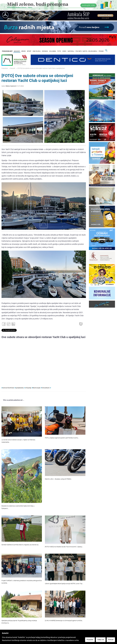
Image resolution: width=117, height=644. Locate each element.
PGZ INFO (79, 51)
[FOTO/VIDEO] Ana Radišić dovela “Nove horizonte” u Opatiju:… (64, 547)
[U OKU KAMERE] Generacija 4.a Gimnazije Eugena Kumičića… (64, 621)
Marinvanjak (36, 388)
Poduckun (5, 68)
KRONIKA (45, 51)
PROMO (101, 51)
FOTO (59, 51)
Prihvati (111, 640)
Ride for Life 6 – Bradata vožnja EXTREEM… (58, 479)
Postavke (90, 640)
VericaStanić (46, 388)
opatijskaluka (20, 388)
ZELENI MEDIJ (93, 51)
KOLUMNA (53, 51)
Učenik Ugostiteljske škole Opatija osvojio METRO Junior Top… (64, 584)
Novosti (13, 68)
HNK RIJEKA (37, 51)
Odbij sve (101, 640)
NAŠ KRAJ (71, 51)
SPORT (29, 51)
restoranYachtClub (8, 388)
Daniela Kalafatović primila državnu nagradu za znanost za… (20, 545)
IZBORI (23, 51)
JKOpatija (28, 388)
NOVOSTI (17, 51)
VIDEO (64, 51)
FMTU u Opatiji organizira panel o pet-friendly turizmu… (62, 438)
